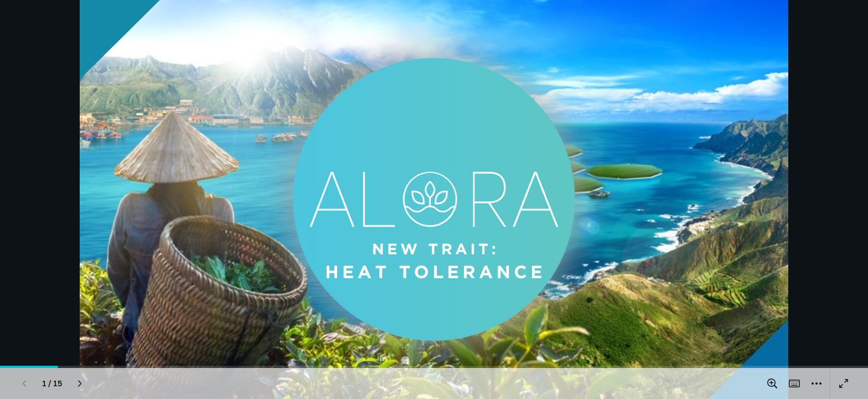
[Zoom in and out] (772, 383)
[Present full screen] (844, 383)
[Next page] (80, 383)
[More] (817, 383)
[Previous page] (24, 383)
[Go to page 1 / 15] (52, 383)
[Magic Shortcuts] (794, 383)
